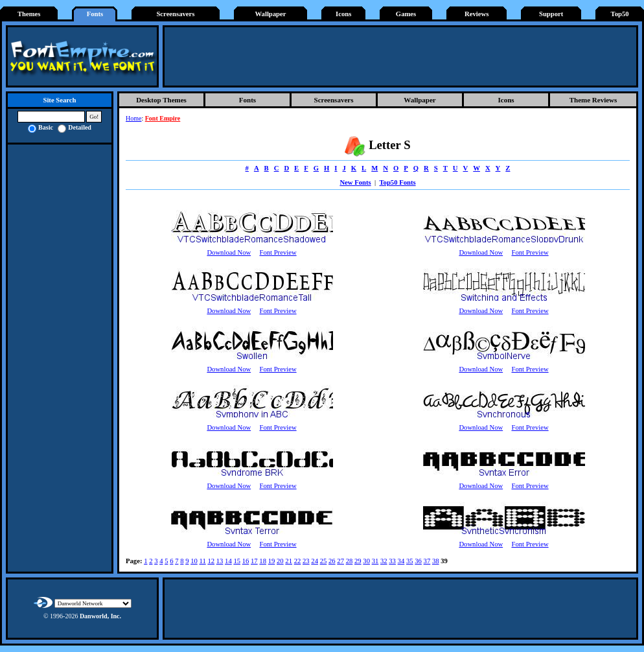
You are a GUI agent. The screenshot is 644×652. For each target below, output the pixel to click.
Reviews (477, 14)
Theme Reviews (593, 100)
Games (406, 14)
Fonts (95, 14)
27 (340, 561)
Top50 (620, 14)
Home (133, 118)
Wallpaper (271, 14)
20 (280, 561)
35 (410, 561)
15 (237, 561)
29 (358, 561)
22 (298, 561)
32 (384, 561)
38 (436, 561)
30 (366, 561)
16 (246, 561)
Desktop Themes (161, 100)
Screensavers (175, 14)
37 (427, 561)
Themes (29, 14)
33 (392, 561)
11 (202, 561)
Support (551, 14)
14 (228, 561)
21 (289, 561)
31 (375, 561)
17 (254, 561)
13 (220, 561)
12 (211, 561)
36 (418, 561)
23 (306, 561)
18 (263, 561)
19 (272, 561)
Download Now (229, 252)
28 (350, 561)
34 (401, 561)
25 (324, 561)
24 (315, 561)
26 (332, 561)
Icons (343, 14)
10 (194, 561)
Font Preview (278, 252)
